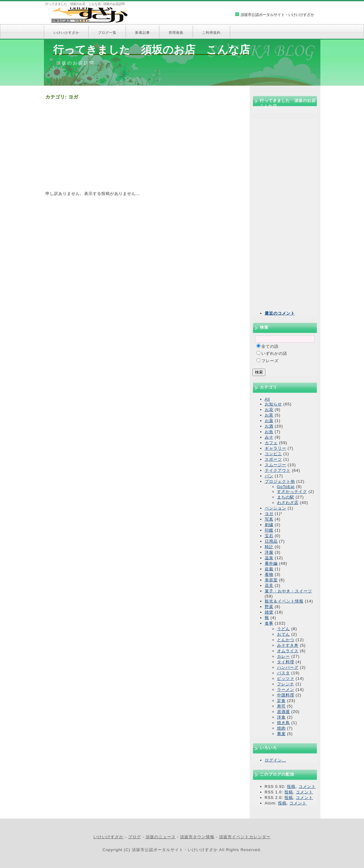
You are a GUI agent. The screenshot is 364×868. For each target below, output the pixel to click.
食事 (269, 623)
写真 (269, 519)
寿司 (281, 706)
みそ (269, 437)
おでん (284, 634)
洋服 (269, 552)
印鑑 (269, 530)
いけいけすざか (66, 33)
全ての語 (270, 346)
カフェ (271, 443)
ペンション (276, 508)
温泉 (269, 558)
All (267, 399)
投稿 (291, 787)
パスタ (284, 673)
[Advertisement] (144, 148)
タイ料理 (286, 662)
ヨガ (269, 514)
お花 (269, 410)
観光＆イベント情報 (284, 601)
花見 (269, 585)
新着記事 (143, 33)
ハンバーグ (288, 667)
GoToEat (286, 487)
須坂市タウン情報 (197, 837)
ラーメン (286, 690)
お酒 (269, 426)
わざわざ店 (288, 503)
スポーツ (273, 459)
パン (269, 476)
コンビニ (273, 454)
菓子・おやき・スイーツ (288, 591)
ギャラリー (276, 448)
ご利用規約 (211, 33)
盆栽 (269, 569)
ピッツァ (286, 678)
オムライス (288, 651)
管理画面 (176, 33)
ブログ (135, 837)
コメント (307, 787)
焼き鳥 (284, 723)
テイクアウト (278, 470)
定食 (281, 701)
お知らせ (273, 404)
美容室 (271, 580)
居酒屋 (284, 712)
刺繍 (269, 525)
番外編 (271, 563)
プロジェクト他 (280, 481)
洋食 (281, 717)
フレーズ (270, 361)
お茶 (269, 415)
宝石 (269, 536)
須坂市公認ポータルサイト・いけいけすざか (277, 15)
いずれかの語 (274, 353)
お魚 (269, 432)
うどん (284, 629)
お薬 (269, 421)
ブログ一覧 (107, 33)
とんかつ (286, 640)
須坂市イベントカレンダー (245, 837)
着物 (269, 574)
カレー (284, 656)
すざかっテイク (292, 492)
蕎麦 (281, 734)
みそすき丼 (288, 645)
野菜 (269, 607)
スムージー (276, 465)
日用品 (271, 541)
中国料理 (286, 695)
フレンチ (286, 684)
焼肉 (281, 728)
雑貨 (269, 612)
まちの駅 (286, 497)
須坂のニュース (161, 837)
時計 (269, 547)
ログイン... (276, 760)
